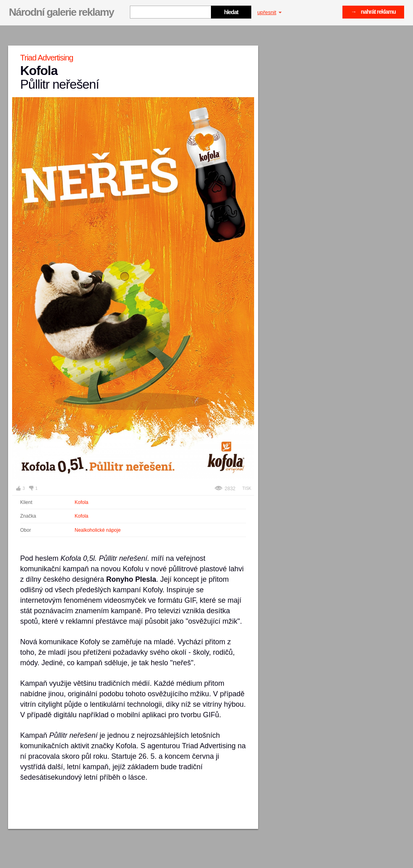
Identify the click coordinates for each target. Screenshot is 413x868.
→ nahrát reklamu (373, 12)
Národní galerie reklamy (61, 12)
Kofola (81, 502)
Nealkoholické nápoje (98, 530)
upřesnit (269, 12)
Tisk (247, 488)
